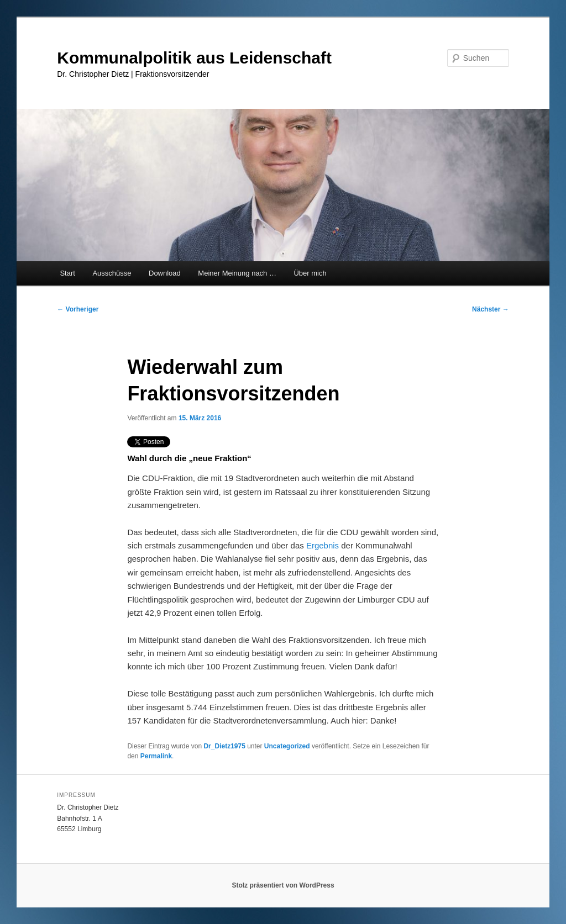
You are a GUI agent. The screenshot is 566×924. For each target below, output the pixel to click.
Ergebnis (323, 545)
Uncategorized (287, 746)
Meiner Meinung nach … (237, 273)
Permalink (156, 756)
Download (165, 273)
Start (67, 273)
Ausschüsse (112, 273)
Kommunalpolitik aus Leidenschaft (194, 58)
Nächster (491, 309)
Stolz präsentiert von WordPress (283, 885)
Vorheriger (78, 309)
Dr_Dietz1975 (224, 746)
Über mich (310, 273)
